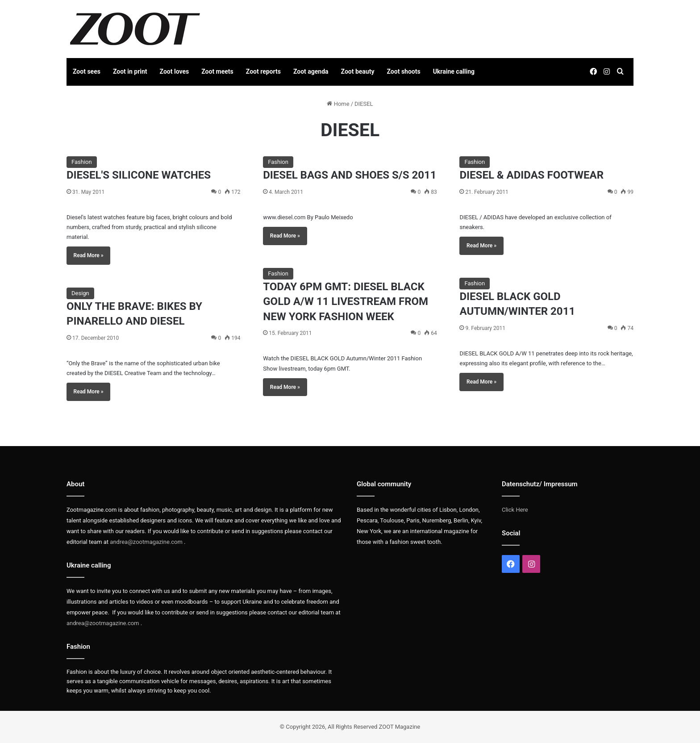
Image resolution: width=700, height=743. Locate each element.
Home (338, 104)
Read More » (89, 255)
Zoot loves (175, 71)
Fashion (82, 162)
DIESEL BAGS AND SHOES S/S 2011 (350, 175)
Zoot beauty (358, 71)
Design (80, 293)
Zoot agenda (311, 71)
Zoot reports (263, 71)
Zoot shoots (404, 71)
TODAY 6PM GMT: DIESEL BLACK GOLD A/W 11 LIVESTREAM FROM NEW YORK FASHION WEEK (346, 302)
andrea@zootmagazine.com (146, 542)
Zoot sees (87, 71)
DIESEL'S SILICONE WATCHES (139, 175)
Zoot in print (130, 71)
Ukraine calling (454, 71)
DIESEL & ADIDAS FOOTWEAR (531, 175)
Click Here (515, 510)
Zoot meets (217, 71)
